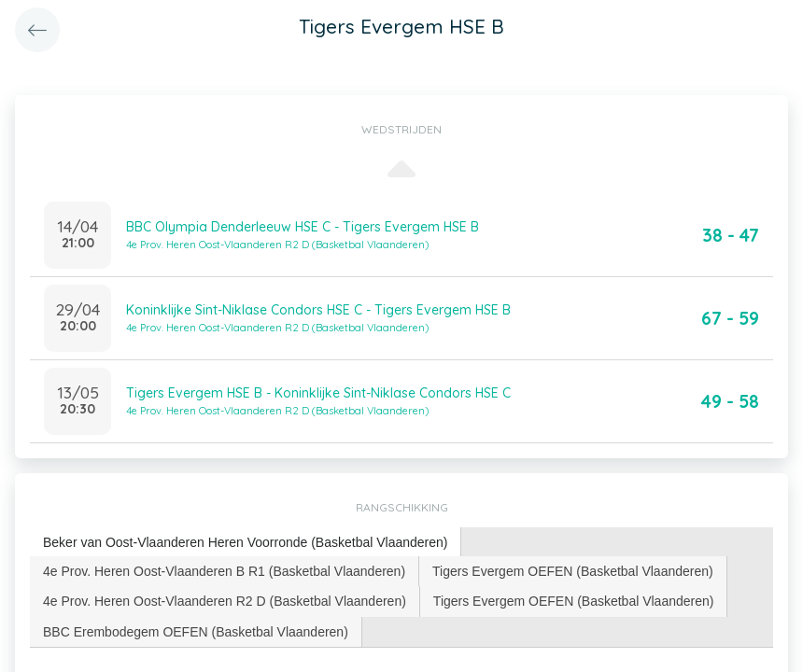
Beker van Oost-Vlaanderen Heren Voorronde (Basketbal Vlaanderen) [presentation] (245, 542)
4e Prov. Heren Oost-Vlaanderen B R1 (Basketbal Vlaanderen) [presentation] (224, 571)
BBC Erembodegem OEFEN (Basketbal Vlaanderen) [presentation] (196, 632)
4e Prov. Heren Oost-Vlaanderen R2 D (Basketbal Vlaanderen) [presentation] (225, 601)
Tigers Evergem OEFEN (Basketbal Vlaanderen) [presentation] (573, 571)
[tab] (246, 543)
